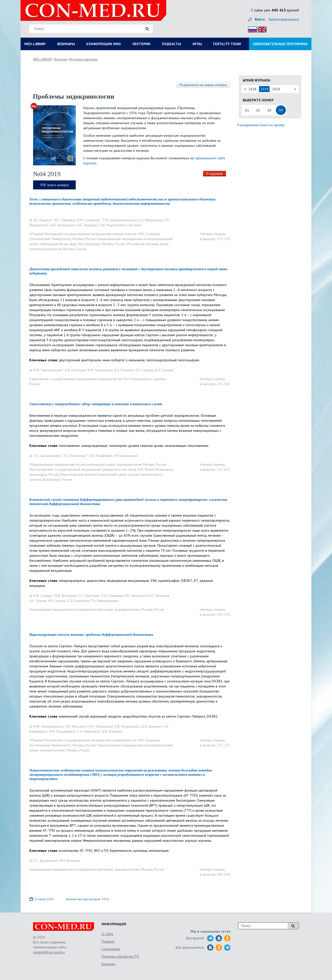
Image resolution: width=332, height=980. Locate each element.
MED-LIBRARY (35, 44)
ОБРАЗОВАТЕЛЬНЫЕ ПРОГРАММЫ (280, 44)
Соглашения (111, 949)
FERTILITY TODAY (227, 44)
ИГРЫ (197, 44)
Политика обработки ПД (120, 956)
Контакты (108, 964)
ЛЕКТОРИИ (141, 44)
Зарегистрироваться (284, 19)
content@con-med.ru (49, 952)
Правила (108, 941)
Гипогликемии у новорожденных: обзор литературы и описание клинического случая (96, 404)
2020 (276, 89)
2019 (264, 89)
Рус (251, 29)
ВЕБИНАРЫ (66, 44)
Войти (260, 19)
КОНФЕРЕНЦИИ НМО (104, 44)
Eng (261, 29)
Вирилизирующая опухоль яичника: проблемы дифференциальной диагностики (91, 635)
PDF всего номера (55, 185)
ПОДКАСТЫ (172, 44)
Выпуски (61, 59)
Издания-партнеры (84, 59)
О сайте (107, 934)
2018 (253, 89)
